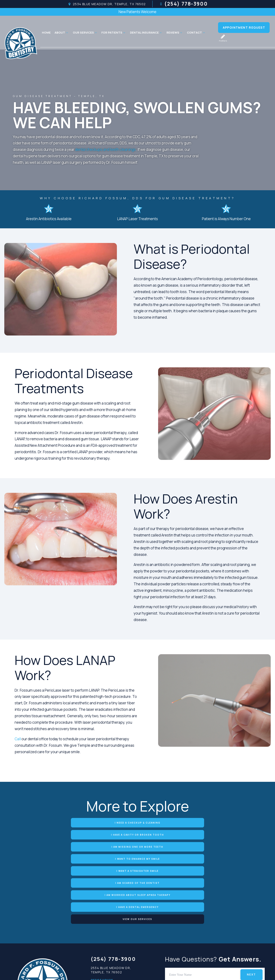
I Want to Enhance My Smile (60, 834)
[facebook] (203, 937)
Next (251, 901)
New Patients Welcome (137, 12)
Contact (196, 32)
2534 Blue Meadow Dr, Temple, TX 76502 (106, 4)
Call (18, 739)
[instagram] (236, 937)
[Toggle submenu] (66, 32)
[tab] (198, 912)
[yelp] (214, 937)
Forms (223, 38)
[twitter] (225, 937)
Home (46, 32)
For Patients (113, 32)
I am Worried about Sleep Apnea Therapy (60, 846)
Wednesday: (102, 928)
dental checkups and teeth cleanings (105, 149)
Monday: (98, 915)
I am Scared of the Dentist (215, 834)
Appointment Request (244, 27)
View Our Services (215, 846)
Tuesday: (99, 921)
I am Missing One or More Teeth (215, 822)
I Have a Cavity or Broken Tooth (137, 822)
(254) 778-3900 (183, 4)
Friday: (97, 941)
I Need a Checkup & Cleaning (60, 822)
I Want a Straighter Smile (137, 834)
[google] (193, 937)
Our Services (85, 32)
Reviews (174, 32)
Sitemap (107, 971)
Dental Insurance (146, 32)
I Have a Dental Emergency (138, 846)
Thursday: (100, 934)
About (61, 32)
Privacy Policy (136, 971)
